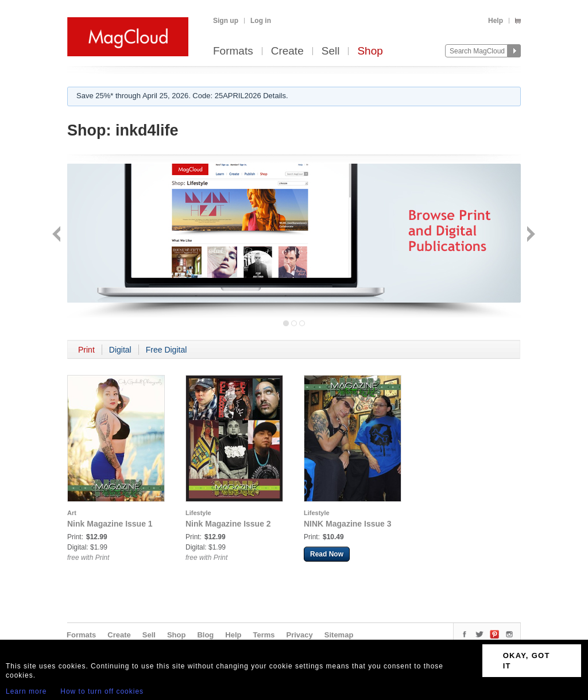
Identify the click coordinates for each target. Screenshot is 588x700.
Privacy (300, 635)
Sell (331, 51)
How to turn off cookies (102, 691)
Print (86, 350)
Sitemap (339, 635)
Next (530, 235)
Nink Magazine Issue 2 (228, 524)
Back (58, 235)
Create (287, 51)
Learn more (26, 691)
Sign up (226, 21)
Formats (233, 51)
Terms (264, 635)
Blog (205, 635)
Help (496, 21)
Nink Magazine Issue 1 (110, 524)
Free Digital (167, 350)
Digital (120, 350)
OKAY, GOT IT (527, 661)
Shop (370, 51)
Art (72, 513)
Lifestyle (198, 513)
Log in (261, 21)
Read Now (327, 554)
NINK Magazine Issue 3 (348, 524)
